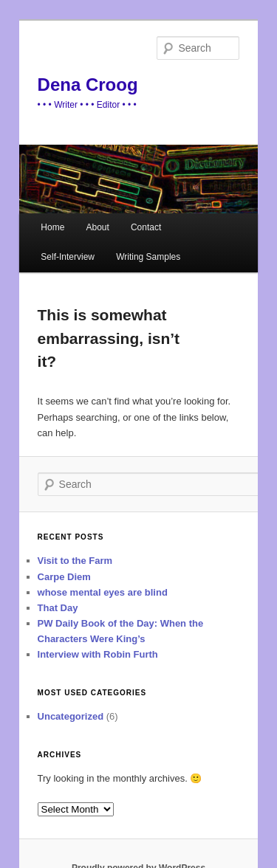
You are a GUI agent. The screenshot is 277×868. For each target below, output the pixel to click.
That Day (58, 608)
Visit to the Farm (75, 561)
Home (52, 227)
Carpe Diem (64, 577)
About (97, 227)
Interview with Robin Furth (98, 654)
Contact (146, 227)
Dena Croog (88, 85)
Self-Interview (68, 257)
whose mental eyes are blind (103, 592)
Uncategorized (71, 716)
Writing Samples (148, 257)
